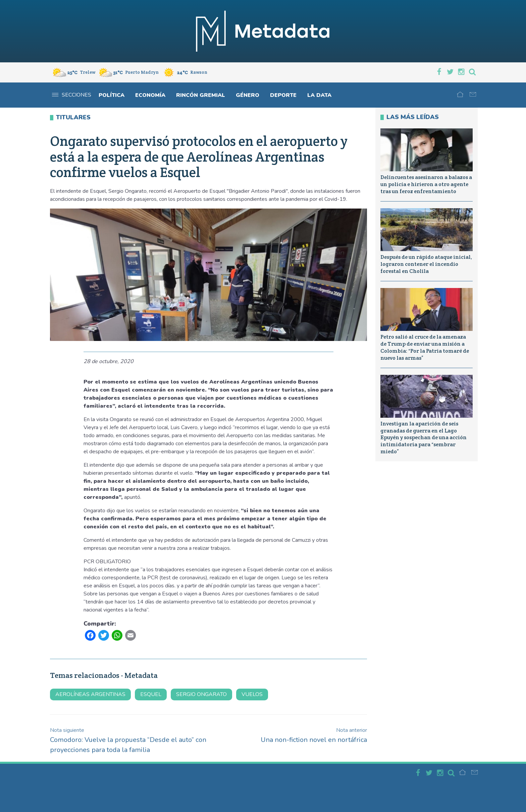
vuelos (252, 694)
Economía (150, 95)
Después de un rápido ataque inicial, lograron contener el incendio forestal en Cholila (426, 264)
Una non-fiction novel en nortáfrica (314, 735)
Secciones (72, 95)
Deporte (283, 95)
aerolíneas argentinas (90, 694)
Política (112, 95)
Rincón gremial (201, 95)
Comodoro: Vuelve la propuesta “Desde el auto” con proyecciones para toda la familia (128, 740)
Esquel (151, 694)
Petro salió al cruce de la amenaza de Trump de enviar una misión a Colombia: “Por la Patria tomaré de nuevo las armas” (425, 347)
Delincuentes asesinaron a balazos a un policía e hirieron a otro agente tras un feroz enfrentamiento (426, 184)
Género (248, 95)
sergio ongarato (201, 694)
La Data (319, 95)
